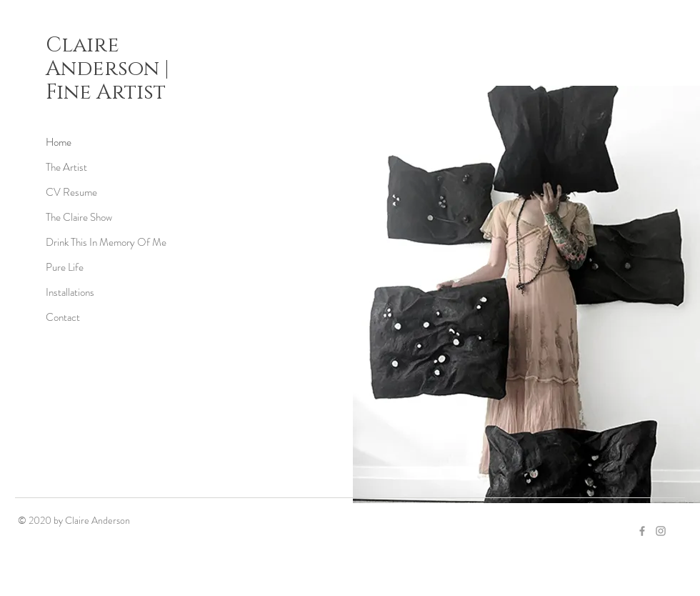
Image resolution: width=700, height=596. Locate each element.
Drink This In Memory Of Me (106, 242)
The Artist (66, 167)
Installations (70, 292)
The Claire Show (79, 217)
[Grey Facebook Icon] (642, 531)
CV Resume (71, 192)
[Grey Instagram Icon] (661, 531)
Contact (63, 317)
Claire (82, 45)
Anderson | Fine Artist (107, 81)
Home (59, 142)
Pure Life (65, 267)
